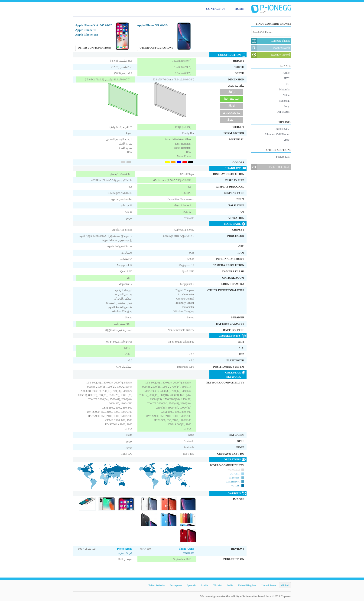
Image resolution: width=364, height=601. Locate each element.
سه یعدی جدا (231, 99)
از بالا (231, 106)
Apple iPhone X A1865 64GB (94, 25)
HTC (287, 78)
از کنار (231, 92)
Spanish (191, 585)
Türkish (218, 585)
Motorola (284, 89)
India (230, 585)
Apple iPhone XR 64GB (152, 25)
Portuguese (176, 585)
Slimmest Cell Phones (277, 134)
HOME (239, 9)
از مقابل (231, 120)
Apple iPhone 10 (86, 30)
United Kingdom (247, 585)
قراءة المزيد (125, 553)
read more (188, 553)
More (286, 140)
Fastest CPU (283, 129)
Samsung (284, 101)
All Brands (283, 112)
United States (269, 585)
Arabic (205, 585)
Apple (286, 73)
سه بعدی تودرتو (232, 113)
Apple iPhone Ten (87, 35)
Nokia (286, 95)
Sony (287, 106)
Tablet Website (156, 585)
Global (285, 585)
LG (288, 84)
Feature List (283, 157)
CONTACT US (216, 9)
